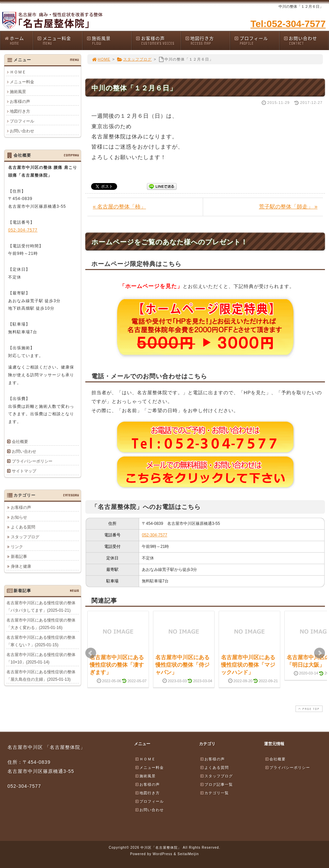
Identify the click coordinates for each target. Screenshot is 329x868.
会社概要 (20, 442)
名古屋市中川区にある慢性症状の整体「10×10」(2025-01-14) (41, 658)
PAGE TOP (308, 709)
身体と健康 (21, 566)
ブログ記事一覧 (216, 784)
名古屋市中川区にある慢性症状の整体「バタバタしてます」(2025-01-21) (41, 606)
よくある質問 (23, 527)
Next (320, 653)
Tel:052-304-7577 (288, 24)
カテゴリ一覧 (214, 793)
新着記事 (19, 556)
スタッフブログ (134, 59)
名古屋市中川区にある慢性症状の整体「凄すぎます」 (117, 665)
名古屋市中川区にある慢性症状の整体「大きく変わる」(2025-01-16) (41, 624)
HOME (101, 59)
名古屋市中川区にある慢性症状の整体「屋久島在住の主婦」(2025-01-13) (41, 675)
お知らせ (19, 517)
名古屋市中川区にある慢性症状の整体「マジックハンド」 (248, 665)
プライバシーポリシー (32, 461)
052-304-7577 (155, 535)
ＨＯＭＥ (18, 72)
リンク (17, 547)
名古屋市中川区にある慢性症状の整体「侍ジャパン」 (182, 665)
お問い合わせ (306, 40)
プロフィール (257, 40)
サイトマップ (24, 471)
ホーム (18, 40)
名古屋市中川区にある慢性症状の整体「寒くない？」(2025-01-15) (41, 641)
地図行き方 (207, 40)
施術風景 (109, 40)
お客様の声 (158, 40)
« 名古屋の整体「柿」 (119, 207)
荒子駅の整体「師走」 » (288, 207)
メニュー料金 (60, 40)
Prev (91, 653)
